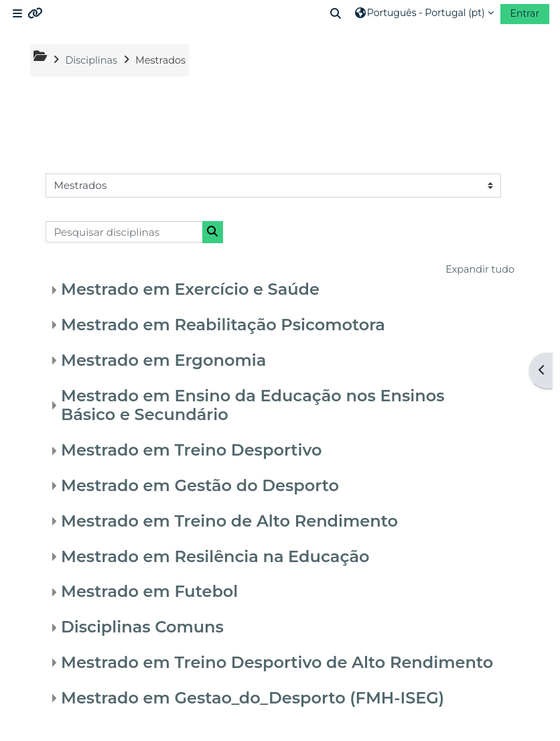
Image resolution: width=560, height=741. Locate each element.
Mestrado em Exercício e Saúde (190, 289)
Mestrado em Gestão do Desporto (200, 485)
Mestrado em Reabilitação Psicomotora (223, 325)
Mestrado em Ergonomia (163, 360)
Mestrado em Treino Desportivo (191, 450)
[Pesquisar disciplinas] (124, 232)
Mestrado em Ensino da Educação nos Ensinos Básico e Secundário (253, 405)
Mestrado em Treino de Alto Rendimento (229, 521)
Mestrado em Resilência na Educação (215, 556)
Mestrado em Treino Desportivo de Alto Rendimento (277, 662)
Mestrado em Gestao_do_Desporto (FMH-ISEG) (253, 698)
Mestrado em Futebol (149, 591)
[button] (336, 13)
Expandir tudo (480, 269)
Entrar (525, 13)
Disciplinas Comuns (142, 627)
